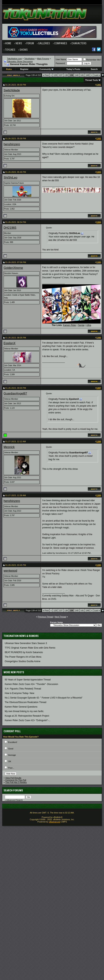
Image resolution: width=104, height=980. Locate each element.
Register (24, 69)
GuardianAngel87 (15, 394)
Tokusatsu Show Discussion (20, 61)
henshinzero (12, 144)
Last (97, 75)
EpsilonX (10, 343)
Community (47, 69)
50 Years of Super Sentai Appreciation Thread (28, 680)
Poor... (11, 768)
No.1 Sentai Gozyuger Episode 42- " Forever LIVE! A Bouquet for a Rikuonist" (44, 698)
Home (8, 43)
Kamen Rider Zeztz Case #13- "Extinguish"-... (28, 720)
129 (55, 75)
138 (66, 75)
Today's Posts (73, 69)
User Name (61, 59)
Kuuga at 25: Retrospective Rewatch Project (27, 716)
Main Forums (43, 59)
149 (87, 75)
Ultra (89, 325)
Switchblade (12, 90)
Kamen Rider (70, 325)
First (46, 75)
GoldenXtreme (13, 268)
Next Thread (60, 617)
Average (12, 755)
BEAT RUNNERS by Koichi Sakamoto (24, 652)
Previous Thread (45, 617)
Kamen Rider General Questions (21, 707)
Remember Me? (92, 60)
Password (60, 63)
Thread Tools (92, 80)
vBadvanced (55, 822)
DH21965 (10, 228)
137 (61, 75)
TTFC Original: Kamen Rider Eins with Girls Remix (30, 648)
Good (11, 749)
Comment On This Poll (16, 780)
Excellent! (13, 742)
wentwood (10, 571)
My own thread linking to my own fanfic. (24, 711)
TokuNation (29, 59)
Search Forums (13, 790)
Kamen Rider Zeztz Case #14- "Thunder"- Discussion (31, 684)
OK (10, 761)
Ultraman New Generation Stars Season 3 (26, 643)
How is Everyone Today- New (19, 693)
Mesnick (9, 447)
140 (77, 75)
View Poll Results (13, 778)
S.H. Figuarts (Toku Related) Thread (23, 689)
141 (82, 75)
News (19, 43)
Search (94, 69)
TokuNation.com (14, 59)
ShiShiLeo (10, 178)
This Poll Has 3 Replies (16, 782)
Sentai (81, 325)
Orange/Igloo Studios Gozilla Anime (23, 661)
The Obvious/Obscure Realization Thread (26, 702)
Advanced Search (15, 800)
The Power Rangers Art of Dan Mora (23, 657)
